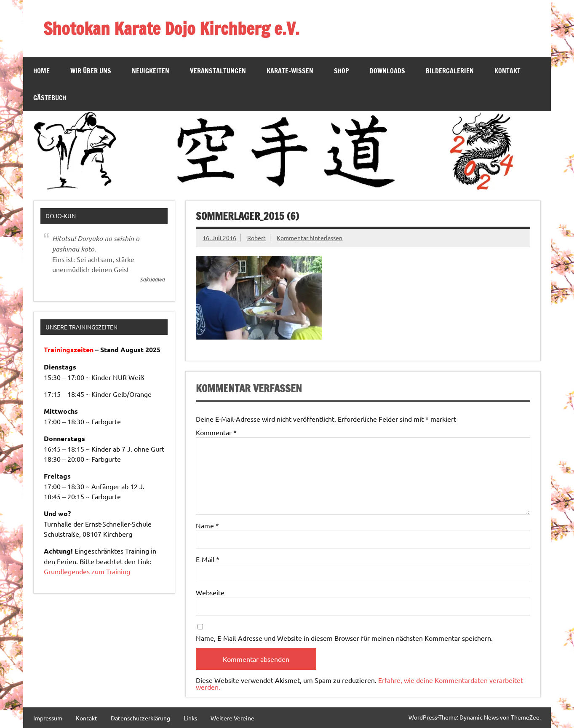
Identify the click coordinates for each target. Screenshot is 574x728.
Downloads (387, 71)
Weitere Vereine (232, 718)
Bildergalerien (450, 71)
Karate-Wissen (290, 71)
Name (207, 525)
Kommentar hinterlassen (310, 238)
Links (190, 718)
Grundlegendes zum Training (87, 571)
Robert (256, 238)
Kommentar (216, 432)
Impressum (48, 718)
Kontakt (507, 71)
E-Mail (208, 559)
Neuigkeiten (151, 71)
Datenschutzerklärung (140, 718)
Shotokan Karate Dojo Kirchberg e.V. (171, 28)
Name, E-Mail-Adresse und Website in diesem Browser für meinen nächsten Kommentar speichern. (344, 638)
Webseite (210, 592)
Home (41, 71)
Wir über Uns (91, 71)
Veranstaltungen (218, 71)
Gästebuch (50, 98)
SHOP (342, 71)
